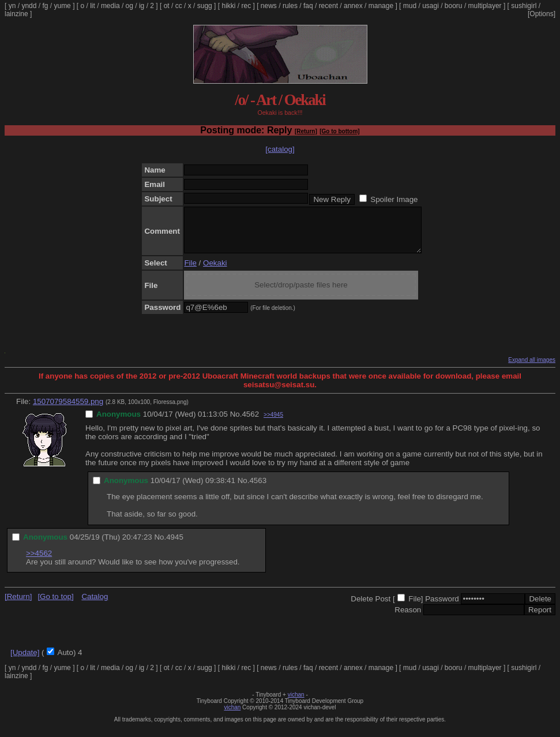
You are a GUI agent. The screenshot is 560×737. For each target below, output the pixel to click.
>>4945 (273, 423)
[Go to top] (55, 605)
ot (167, 6)
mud (410, 6)
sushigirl (524, 6)
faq (308, 6)
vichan (296, 703)
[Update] (25, 661)
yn (12, 6)
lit (93, 6)
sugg (205, 6)
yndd (29, 6)
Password (442, 607)
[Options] (542, 14)
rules (290, 6)
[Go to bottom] (339, 131)
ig (142, 6)
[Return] (306, 131)
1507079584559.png (68, 410)
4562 (250, 423)
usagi (431, 6)
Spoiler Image (394, 199)
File (190, 272)
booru (454, 6)
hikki (228, 6)
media (110, 6)
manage (381, 6)
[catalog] (280, 149)
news (269, 6)
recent (328, 6)
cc (179, 6)
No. (236, 423)
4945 (175, 546)
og (129, 6)
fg (45, 6)
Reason (408, 618)
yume (62, 6)
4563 (258, 489)
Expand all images (532, 368)
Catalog (95, 605)
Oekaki (215, 272)
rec (247, 6)
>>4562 (39, 562)
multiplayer (485, 6)
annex (353, 6)
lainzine (16, 14)
